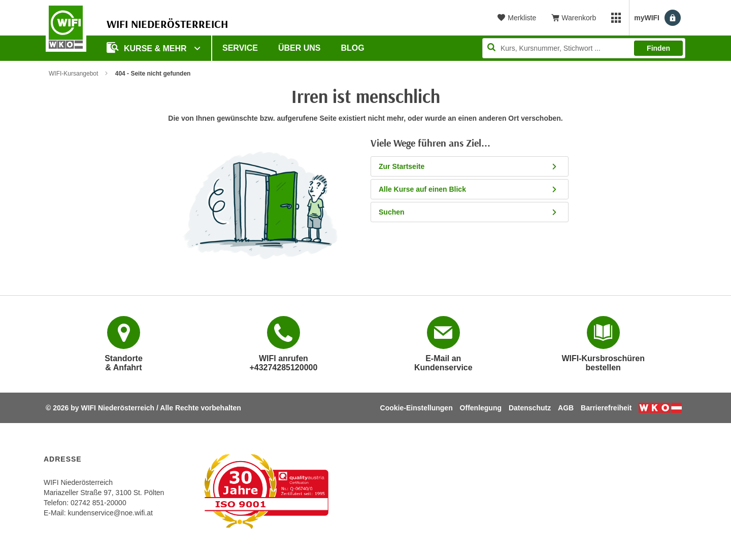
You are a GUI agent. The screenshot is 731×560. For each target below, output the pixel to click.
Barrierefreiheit (606, 408)
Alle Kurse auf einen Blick (468, 189)
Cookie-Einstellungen (417, 408)
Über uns (300, 48)
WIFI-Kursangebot (73, 74)
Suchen (468, 212)
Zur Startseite (468, 166)
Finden (658, 48)
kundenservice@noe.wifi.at (110, 513)
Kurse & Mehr (148, 47)
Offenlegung (481, 408)
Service (240, 48)
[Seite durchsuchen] (584, 48)
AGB (566, 408)
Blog (353, 48)
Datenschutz (530, 408)
